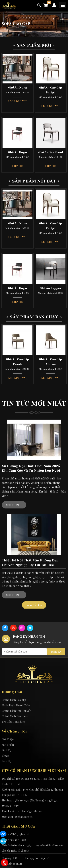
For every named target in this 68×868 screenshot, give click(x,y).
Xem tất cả (34, 605)
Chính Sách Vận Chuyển (17, 711)
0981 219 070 (21, 800)
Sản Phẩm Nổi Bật (34, 181)
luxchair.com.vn (23, 817)
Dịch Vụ (7, 750)
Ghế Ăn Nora (17, 88)
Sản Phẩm (8, 745)
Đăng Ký (56, 652)
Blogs (5, 756)
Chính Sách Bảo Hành (15, 716)
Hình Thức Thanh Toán (16, 705)
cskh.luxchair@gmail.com (26, 811)
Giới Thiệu (8, 739)
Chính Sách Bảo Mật (14, 700)
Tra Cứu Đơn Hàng (13, 722)
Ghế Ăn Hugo (17, 152)
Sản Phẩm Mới (34, 45)
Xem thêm (14, 505)
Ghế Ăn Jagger (51, 288)
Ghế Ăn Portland (51, 152)
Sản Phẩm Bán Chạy (34, 317)
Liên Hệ (7, 761)
